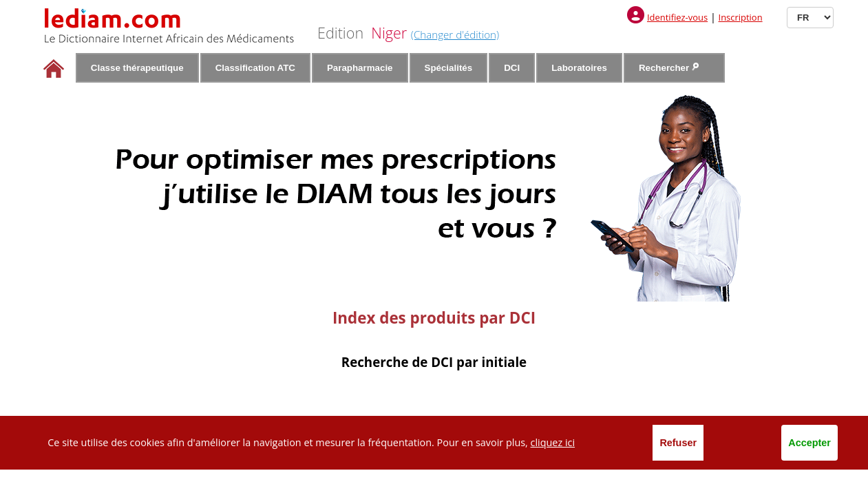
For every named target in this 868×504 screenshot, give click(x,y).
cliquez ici (553, 442)
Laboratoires (579, 68)
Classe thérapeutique (137, 68)
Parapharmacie (360, 68)
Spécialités (449, 68)
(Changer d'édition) (455, 34)
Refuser (678, 443)
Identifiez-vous (677, 17)
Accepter (809, 443)
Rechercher (669, 68)
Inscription (741, 17)
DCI (512, 68)
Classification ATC (255, 68)
